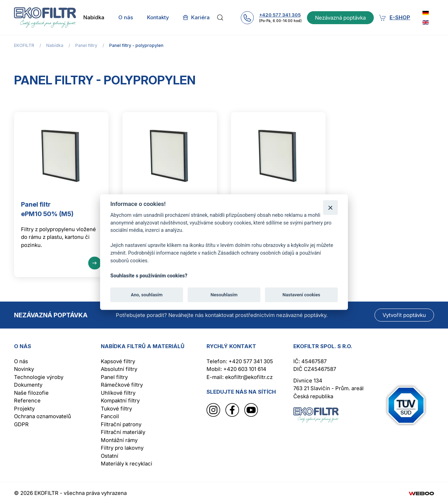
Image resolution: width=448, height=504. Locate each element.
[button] (220, 18)
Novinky (24, 369)
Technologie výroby (39, 377)
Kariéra (196, 17)
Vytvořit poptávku (404, 315)
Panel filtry (114, 377)
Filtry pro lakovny (122, 448)
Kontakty (158, 17)
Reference (27, 401)
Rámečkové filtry (122, 385)
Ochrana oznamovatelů (43, 416)
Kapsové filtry (118, 361)
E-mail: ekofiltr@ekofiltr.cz (240, 377)
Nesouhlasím (224, 295)
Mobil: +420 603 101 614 (236, 369)
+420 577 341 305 (280, 15)
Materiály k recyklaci (127, 464)
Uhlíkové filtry (118, 393)
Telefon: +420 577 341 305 (240, 361)
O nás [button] (126, 17)
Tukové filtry (116, 409)
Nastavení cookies (301, 295)
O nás (21, 361)
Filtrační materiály (123, 432)
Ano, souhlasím (147, 295)
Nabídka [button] (94, 17)
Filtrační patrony (121, 424)
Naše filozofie (31, 393)
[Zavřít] (330, 208)
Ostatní (110, 456)
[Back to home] (45, 18)
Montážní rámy (119, 440)
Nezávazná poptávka (340, 18)
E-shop (395, 18)
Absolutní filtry (119, 369)
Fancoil (110, 416)
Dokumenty (28, 385)
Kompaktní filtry (120, 401)
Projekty (24, 409)
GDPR (21, 424)
